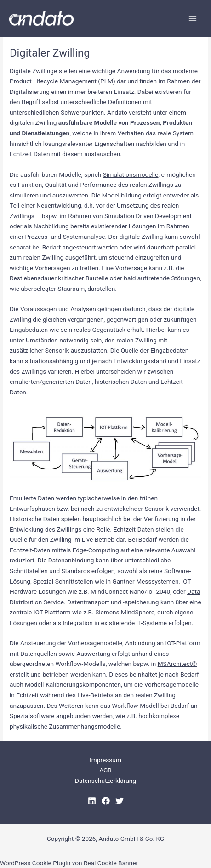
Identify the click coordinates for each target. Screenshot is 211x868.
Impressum (105, 760)
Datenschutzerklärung (105, 781)
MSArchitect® (177, 664)
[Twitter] (120, 801)
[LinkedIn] (92, 801)
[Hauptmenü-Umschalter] (193, 18)
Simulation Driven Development (148, 216)
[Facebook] (106, 801)
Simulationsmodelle (131, 174)
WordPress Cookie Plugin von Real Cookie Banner (69, 863)
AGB (105, 770)
